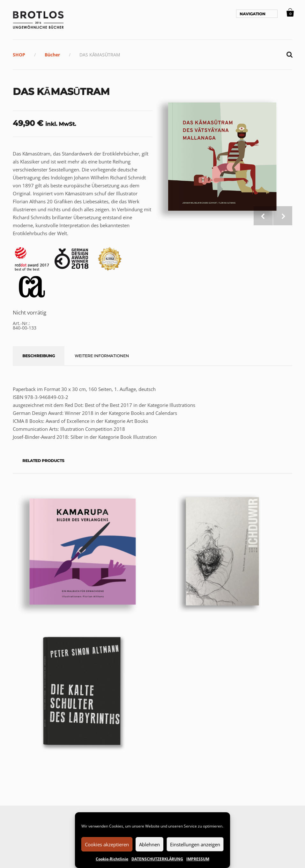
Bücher (52, 55)
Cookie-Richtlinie (112, 859)
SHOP (19, 55)
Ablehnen (149, 844)
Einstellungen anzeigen (195, 844)
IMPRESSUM (198, 859)
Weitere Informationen (102, 356)
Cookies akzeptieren (107, 844)
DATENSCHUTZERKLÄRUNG (157, 859)
